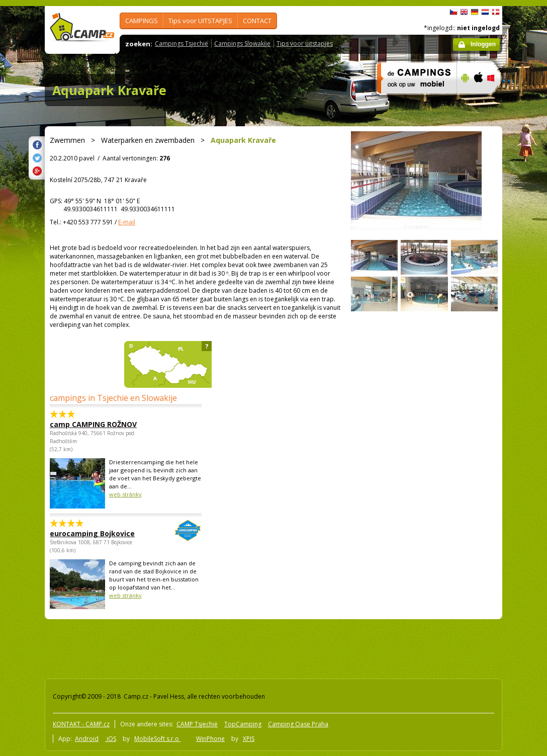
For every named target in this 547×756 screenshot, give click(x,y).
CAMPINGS (142, 21)
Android (87, 739)
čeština (453, 12)
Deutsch (475, 12)
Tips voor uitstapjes (305, 44)
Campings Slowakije (242, 44)
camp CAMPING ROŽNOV (93, 424)
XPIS (249, 739)
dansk (496, 12)
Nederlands (485, 12)
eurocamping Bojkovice (98, 533)
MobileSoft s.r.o (157, 739)
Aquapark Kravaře (109, 90)
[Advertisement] (225, 647)
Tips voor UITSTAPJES (200, 21)
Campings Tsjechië (181, 44)
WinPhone (210, 739)
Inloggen (483, 44)
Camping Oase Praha (298, 724)
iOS (111, 739)
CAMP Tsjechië (197, 724)
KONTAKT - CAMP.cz (81, 724)
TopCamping (243, 724)
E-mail (127, 222)
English (464, 12)
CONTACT (257, 21)
